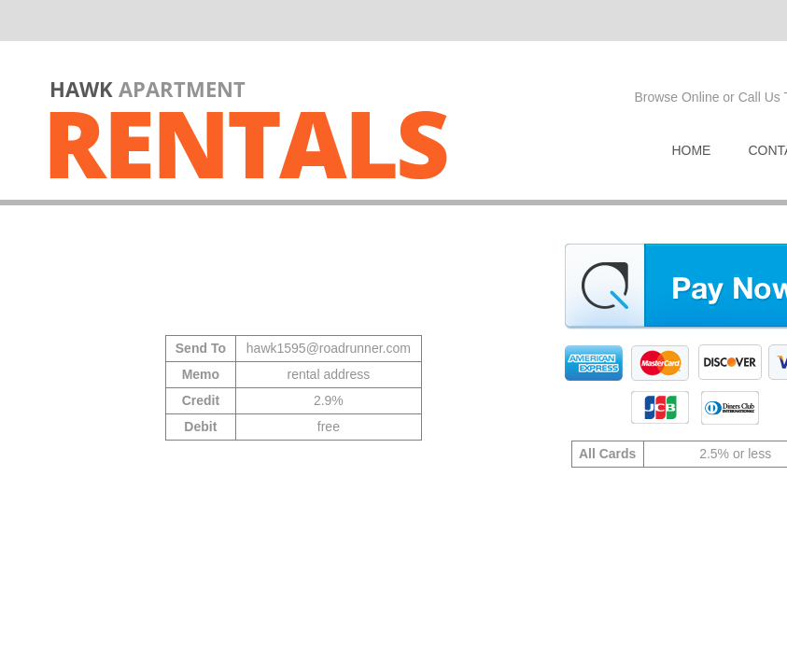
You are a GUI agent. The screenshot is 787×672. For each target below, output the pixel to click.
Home (691, 150)
